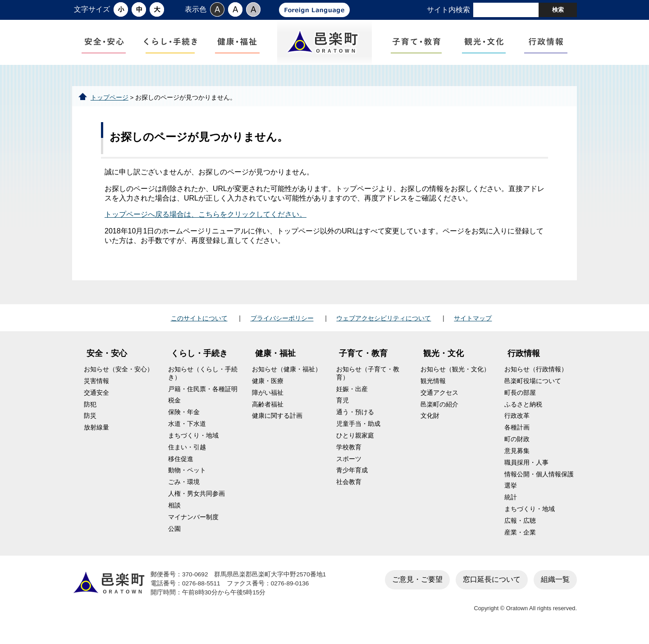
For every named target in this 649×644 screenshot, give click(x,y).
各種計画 (517, 435)
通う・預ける (355, 420)
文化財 (430, 423)
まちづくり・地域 (193, 443)
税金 (174, 408)
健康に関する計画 (277, 423)
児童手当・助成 (358, 432)
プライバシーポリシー (282, 325)
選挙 (511, 493)
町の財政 (517, 447)
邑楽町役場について (533, 389)
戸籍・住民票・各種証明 (203, 396)
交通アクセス (439, 400)
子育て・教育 (363, 361)
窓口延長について (492, 587)
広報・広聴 (520, 528)
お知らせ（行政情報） (536, 377)
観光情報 (433, 389)
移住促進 (181, 466)
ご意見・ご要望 (417, 587)
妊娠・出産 (352, 396)
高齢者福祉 (268, 412)
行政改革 (517, 423)
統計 (511, 505)
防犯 (90, 412)
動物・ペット (187, 478)
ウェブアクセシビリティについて (384, 325)
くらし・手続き (199, 361)
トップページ (110, 105)
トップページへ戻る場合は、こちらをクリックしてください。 (206, 222)
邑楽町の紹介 (439, 412)
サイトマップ (473, 325)
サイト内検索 (448, 10)
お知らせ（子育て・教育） (368, 381)
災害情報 (96, 389)
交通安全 (96, 400)
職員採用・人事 (526, 470)
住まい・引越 (187, 454)
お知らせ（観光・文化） (455, 377)
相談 (174, 513)
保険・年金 (184, 420)
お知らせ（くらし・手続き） (203, 381)
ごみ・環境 (184, 490)
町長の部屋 (520, 400)
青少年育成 (352, 478)
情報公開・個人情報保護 (539, 482)
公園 (174, 536)
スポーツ (349, 466)
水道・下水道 (187, 432)
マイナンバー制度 (193, 524)
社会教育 (349, 490)
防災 (90, 423)
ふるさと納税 (523, 412)
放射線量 (96, 435)
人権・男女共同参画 (197, 501)
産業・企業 (520, 540)
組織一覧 (555, 587)
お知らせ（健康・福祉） (287, 377)
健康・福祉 (275, 361)
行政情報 (524, 361)
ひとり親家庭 (355, 443)
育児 (343, 408)
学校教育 (349, 454)
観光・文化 (443, 361)
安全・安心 (107, 361)
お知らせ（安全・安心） (119, 377)
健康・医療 (268, 389)
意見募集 (517, 459)
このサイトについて (199, 325)
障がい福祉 (268, 400)
